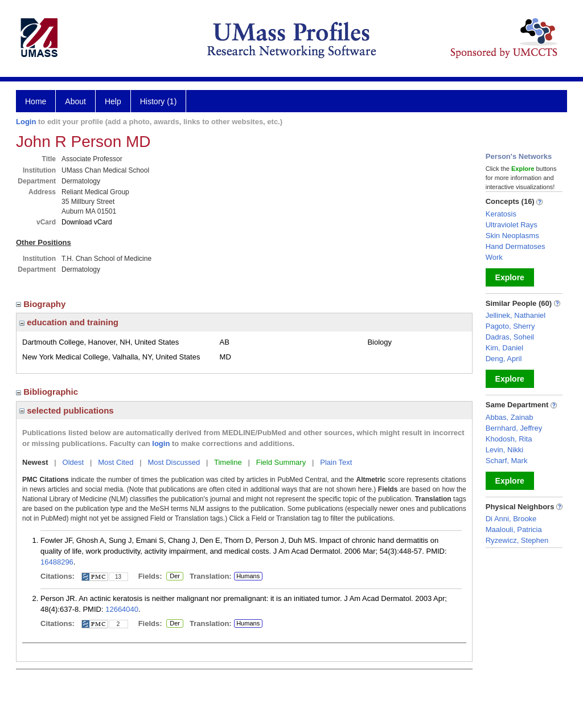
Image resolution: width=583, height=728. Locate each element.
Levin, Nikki (504, 450)
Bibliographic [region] (48, 392)
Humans (248, 576)
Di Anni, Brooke (511, 519)
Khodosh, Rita (509, 439)
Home (36, 101)
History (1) (159, 101)
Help (113, 101)
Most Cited (116, 462)
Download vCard (87, 222)
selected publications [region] (67, 410)
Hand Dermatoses (516, 246)
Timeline (228, 462)
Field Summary (281, 462)
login (161, 443)
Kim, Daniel (504, 348)
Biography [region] (42, 304)
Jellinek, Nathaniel (516, 315)
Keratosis (501, 214)
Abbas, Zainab (510, 417)
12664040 (122, 609)
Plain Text (336, 462)
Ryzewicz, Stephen (517, 540)
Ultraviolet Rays (512, 225)
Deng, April (504, 359)
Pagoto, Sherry (510, 326)
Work (494, 257)
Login (26, 122)
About (75, 101)
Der (175, 576)
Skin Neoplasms (512, 236)
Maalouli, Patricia (514, 529)
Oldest (73, 462)
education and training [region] (69, 322)
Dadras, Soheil (510, 337)
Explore (510, 277)
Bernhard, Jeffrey (514, 428)
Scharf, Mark (507, 461)
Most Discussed (174, 462)
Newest (35, 462)
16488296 (57, 562)
